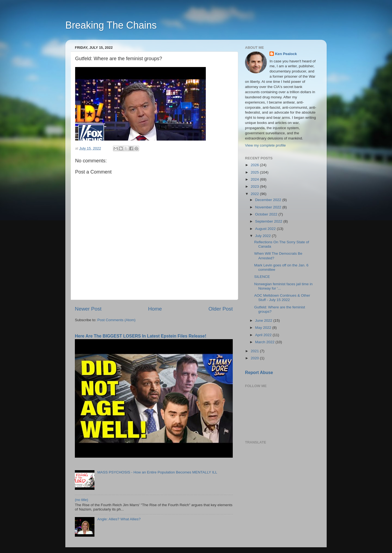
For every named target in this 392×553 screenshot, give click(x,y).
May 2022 (264, 328)
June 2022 (264, 320)
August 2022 (266, 229)
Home (155, 309)
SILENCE (262, 277)
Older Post (221, 309)
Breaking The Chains (111, 25)
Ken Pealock (286, 54)
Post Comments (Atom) (117, 320)
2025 (255, 172)
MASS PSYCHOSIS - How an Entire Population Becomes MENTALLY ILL (157, 472)
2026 (255, 165)
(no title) (82, 500)
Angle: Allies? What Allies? (119, 519)
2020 (255, 358)
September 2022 (269, 221)
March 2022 (265, 342)
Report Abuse (259, 373)
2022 (255, 194)
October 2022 (267, 214)
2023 (255, 186)
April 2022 (264, 335)
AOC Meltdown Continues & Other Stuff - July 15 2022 (282, 298)
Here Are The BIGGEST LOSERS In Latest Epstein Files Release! (141, 336)
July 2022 (264, 236)
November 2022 (269, 207)
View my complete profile (265, 145)
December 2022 (269, 200)
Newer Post (88, 309)
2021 (255, 351)
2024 (255, 179)
